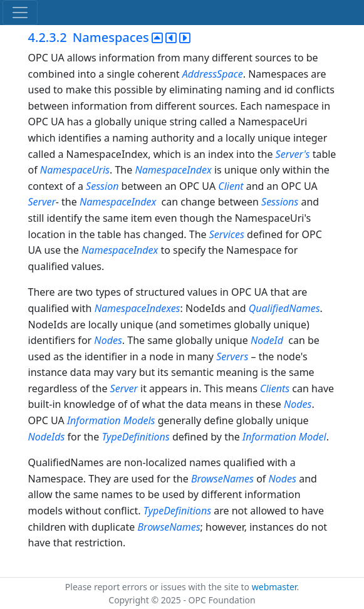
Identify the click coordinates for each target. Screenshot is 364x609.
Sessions (280, 202)
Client (231, 186)
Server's (293, 154)
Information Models (111, 420)
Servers (232, 357)
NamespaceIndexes (138, 308)
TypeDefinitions (135, 437)
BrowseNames (222, 479)
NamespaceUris (75, 170)
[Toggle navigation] (20, 13)
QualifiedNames (284, 308)
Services (227, 234)
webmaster (274, 587)
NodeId (268, 340)
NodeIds (47, 437)
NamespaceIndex (173, 170)
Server (42, 202)
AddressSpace (213, 74)
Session (102, 186)
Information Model (284, 437)
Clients (275, 388)
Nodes (108, 340)
